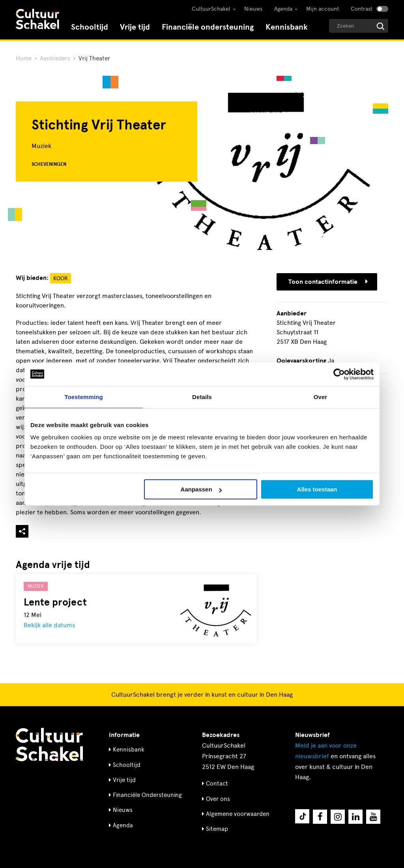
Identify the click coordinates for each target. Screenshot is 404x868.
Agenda (283, 9)
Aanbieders (55, 58)
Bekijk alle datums (49, 625)
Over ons (218, 799)
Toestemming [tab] (84, 397)
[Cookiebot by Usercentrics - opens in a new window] (339, 374)
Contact (217, 784)
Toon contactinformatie (328, 282)
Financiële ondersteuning (208, 27)
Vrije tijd (135, 27)
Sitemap (217, 829)
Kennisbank (287, 27)
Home (24, 58)
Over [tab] (321, 397)
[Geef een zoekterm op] (359, 26)
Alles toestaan (317, 489)
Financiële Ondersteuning (147, 795)
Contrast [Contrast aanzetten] (362, 9)
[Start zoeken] (381, 26)
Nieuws (253, 9)
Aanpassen (201, 489)
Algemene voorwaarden (238, 814)
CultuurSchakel (211, 9)
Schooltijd (90, 27)
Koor (61, 278)
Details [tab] (202, 397)
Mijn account (323, 9)
